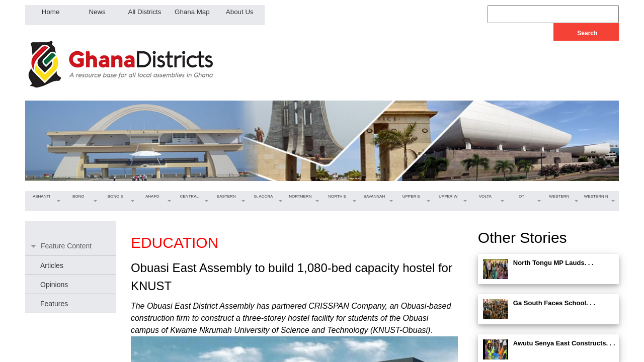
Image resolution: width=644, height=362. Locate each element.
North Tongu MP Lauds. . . (553, 263)
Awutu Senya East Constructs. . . (564, 343)
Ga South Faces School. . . (554, 303)
